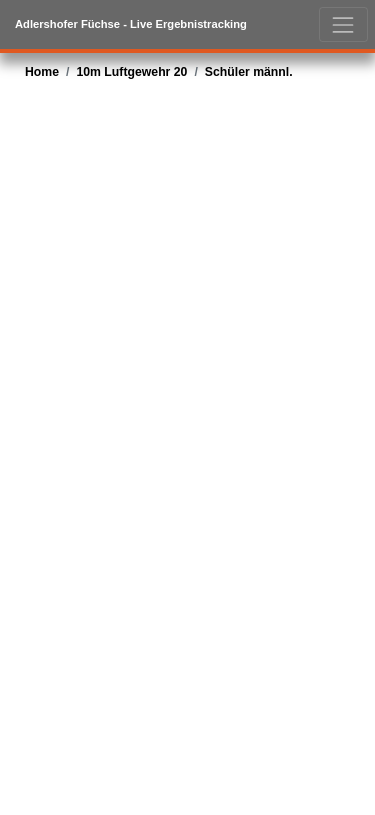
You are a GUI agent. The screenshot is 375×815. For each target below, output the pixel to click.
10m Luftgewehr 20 (131, 72)
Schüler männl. (249, 72)
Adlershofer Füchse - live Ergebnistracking (131, 24)
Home (42, 72)
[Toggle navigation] (343, 24)
